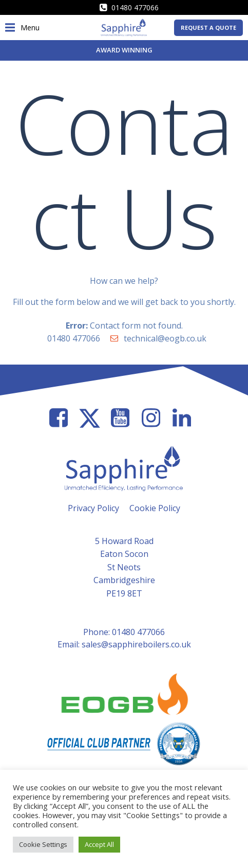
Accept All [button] (99, 844)
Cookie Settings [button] (43, 844)
